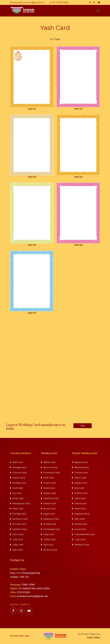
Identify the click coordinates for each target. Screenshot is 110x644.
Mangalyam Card (21, 504)
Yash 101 (32, 109)
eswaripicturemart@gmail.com (27, 3)
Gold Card (18, 488)
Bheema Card (81, 468)
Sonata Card (50, 524)
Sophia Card (81, 524)
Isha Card (79, 488)
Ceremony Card (52, 473)
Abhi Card (17, 463)
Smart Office (93, 638)
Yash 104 (78, 177)
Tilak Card (18, 540)
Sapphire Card (82, 514)
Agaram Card (81, 463)
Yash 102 (78, 109)
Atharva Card (50, 550)
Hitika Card (49, 488)
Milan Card (18, 509)
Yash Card (17, 550)
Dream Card (19, 478)
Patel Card (80, 509)
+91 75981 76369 (59, 3)
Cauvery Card (19, 473)
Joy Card (17, 494)
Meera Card (80, 504)
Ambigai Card (19, 468)
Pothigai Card (19, 514)
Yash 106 (78, 245)
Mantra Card (50, 504)
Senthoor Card (20, 519)
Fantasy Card (19, 483)
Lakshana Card (51, 499)
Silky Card (79, 519)
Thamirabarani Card (84, 535)
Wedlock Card (82, 545)
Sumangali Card (52, 530)
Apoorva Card (50, 468)
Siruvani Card (19, 524)
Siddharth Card (51, 519)
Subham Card (20, 530)
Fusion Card (50, 483)
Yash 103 (32, 177)
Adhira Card (49, 463)
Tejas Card (49, 535)
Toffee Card (49, 540)
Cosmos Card (81, 473)
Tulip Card (80, 540)
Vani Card (48, 545)
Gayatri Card (81, 483)
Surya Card (80, 530)
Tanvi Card (18, 535)
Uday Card (18, 545)
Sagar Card (49, 514)
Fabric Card (80, 478)
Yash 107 (32, 314)
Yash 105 (32, 245)
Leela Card (80, 499)
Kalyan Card (50, 494)
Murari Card (49, 509)
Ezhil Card (49, 478)
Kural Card (18, 499)
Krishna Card (81, 494)
